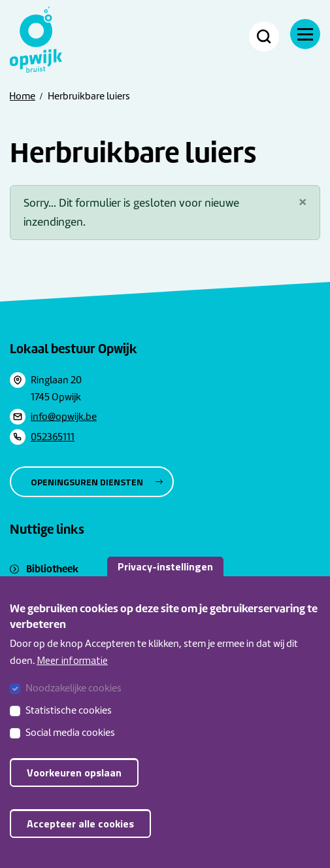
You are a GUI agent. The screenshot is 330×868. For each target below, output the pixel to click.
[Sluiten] (303, 201)
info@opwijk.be (64, 417)
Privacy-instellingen (165, 582)
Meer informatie (72, 676)
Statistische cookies (69, 726)
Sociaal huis (53, 585)
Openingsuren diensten (87, 482)
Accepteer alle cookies (80, 839)
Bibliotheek (52, 569)
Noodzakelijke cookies (74, 704)
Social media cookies (70, 748)
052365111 (53, 437)
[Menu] (305, 34)
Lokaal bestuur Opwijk (74, 349)
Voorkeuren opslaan (74, 788)
